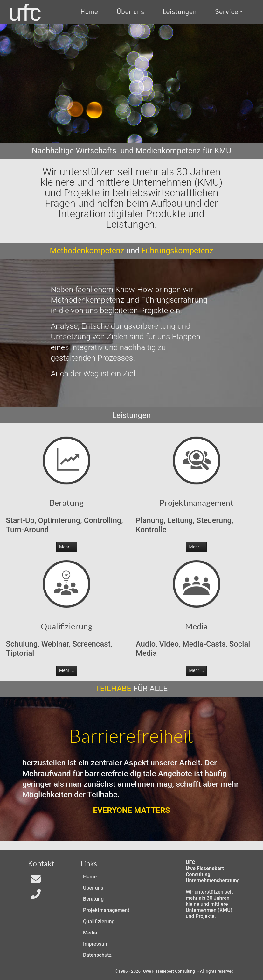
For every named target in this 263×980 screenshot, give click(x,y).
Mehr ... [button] (67, 547)
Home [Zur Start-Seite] (89, 12)
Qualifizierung (99, 922)
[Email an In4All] (36, 881)
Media (90, 933)
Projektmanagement (106, 910)
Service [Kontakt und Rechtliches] (227, 12)
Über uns (93, 888)
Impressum (96, 944)
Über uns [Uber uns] (131, 12)
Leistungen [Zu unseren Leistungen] (180, 12)
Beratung (93, 899)
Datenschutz (97, 955)
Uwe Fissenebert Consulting (169, 971)
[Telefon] (36, 896)
